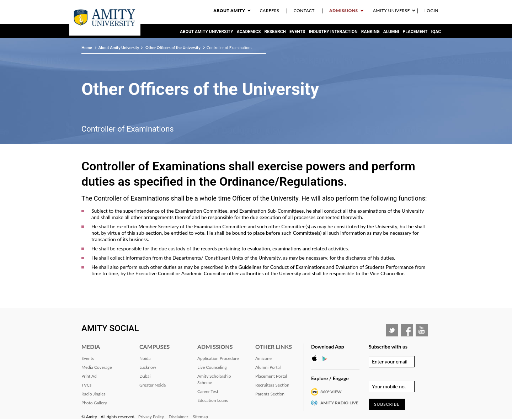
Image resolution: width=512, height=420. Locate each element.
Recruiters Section (272, 385)
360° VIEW (331, 392)
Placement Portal (271, 376)
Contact (304, 10)
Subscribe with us (388, 347)
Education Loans (213, 400)
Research (275, 32)
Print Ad (89, 376)
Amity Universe (391, 10)
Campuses (154, 347)
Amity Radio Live (339, 403)
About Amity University (207, 32)
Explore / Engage (330, 378)
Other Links (274, 347)
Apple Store (316, 358)
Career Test (208, 391)
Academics (249, 32)
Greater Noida (153, 385)
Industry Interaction (333, 32)
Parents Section (270, 394)
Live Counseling (212, 367)
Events (297, 32)
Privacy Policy (151, 417)
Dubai (145, 376)
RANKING (370, 32)
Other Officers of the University (173, 47)
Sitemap (200, 417)
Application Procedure (218, 358)
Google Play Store (327, 358)
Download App (328, 347)
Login (431, 10)
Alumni (391, 32)
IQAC (436, 32)
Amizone (263, 358)
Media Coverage (97, 367)
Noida (145, 358)
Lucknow (148, 367)
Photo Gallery (94, 403)
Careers (270, 10)
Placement (415, 32)
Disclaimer (178, 417)
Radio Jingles (94, 394)
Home (87, 47)
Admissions (344, 10)
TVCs (86, 385)
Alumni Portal (268, 367)
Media (91, 347)
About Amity (229, 10)
